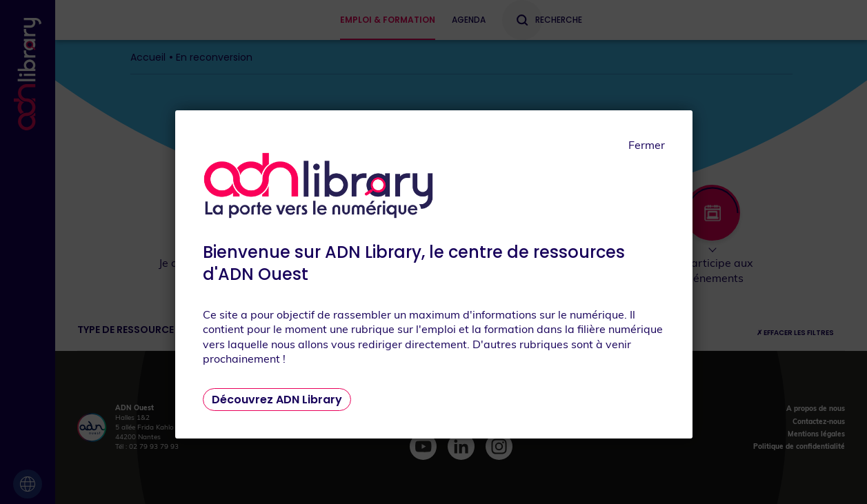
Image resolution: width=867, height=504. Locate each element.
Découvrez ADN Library (277, 400)
